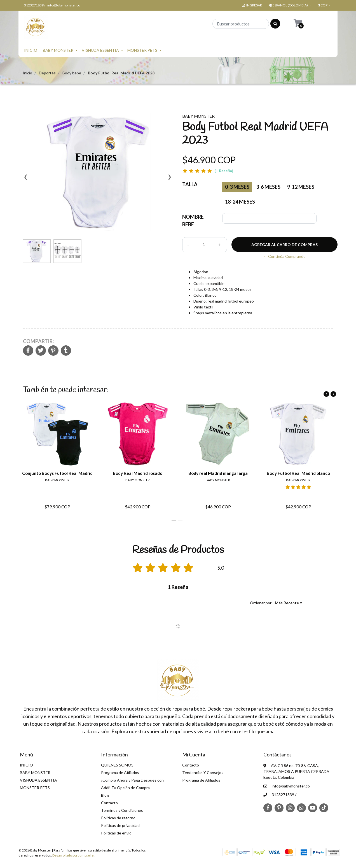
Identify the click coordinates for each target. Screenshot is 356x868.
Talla (190, 184)
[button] (290, 5)
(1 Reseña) (224, 171)
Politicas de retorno (118, 818)
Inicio (27, 73)
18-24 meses (240, 202)
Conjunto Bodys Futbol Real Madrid (57, 473)
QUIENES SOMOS (117, 765)
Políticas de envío (116, 833)
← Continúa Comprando (284, 256)
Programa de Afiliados (120, 773)
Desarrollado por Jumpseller (73, 855)
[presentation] (25, 179)
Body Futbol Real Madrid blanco (298, 473)
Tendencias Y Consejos (203, 773)
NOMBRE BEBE (193, 220)
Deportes (47, 73)
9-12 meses (301, 187)
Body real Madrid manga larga (218, 473)
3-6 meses (268, 187)
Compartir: (38, 341)
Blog (105, 795)
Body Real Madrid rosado (138, 473)
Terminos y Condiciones (122, 810)
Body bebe (72, 73)
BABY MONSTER (58, 50)
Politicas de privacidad (120, 825)
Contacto (109, 803)
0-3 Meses (237, 187)
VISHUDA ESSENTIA (100, 50)
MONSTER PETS (142, 50)
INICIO (31, 50)
